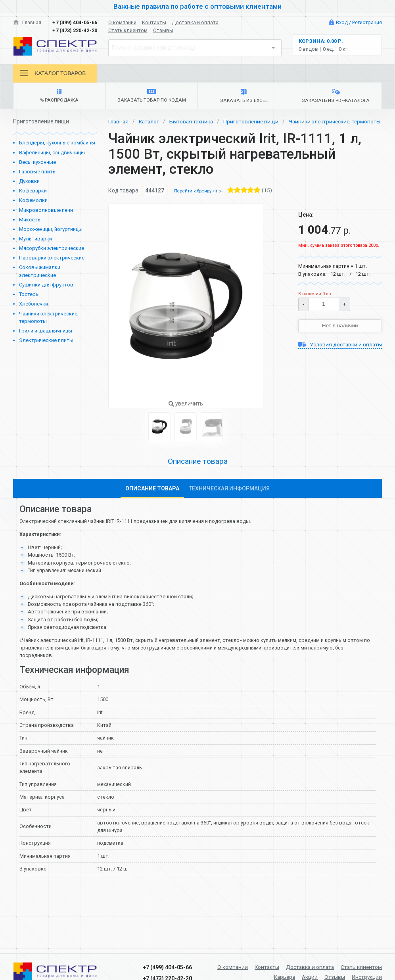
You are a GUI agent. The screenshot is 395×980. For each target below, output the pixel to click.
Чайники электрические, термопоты (49, 318)
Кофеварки (33, 191)
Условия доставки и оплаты (340, 358)
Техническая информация (229, 498)
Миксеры (30, 220)
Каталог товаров (54, 73)
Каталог (150, 122)
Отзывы (163, 30)
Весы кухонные (37, 163)
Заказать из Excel (244, 97)
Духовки (29, 182)
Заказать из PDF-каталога (336, 97)
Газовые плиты (38, 172)
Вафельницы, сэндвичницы (52, 153)
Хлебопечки (34, 305)
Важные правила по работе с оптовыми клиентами (197, 6)
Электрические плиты (46, 341)
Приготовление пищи (254, 122)
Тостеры (29, 295)
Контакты (154, 22)
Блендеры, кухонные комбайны (57, 143)
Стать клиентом (128, 30)
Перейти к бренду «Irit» (198, 200)
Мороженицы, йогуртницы (51, 230)
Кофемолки (33, 201)
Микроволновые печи (46, 211)
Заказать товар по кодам (152, 97)
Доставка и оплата (195, 22)
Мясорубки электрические (52, 249)
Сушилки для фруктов (46, 285)
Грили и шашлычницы (46, 331)
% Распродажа (59, 97)
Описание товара (197, 471)
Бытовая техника (194, 122)
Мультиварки (35, 239)
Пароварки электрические (52, 258)
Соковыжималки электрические (40, 272)
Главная (27, 22)
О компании (122, 22)
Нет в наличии (340, 335)
